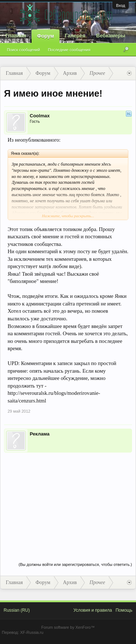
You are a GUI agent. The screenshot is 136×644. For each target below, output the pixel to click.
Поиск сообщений (23, 50)
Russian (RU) (17, 610)
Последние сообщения (69, 50)
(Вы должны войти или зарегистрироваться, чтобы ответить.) (75, 564)
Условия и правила (92, 610)
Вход (121, 5)
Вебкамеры (111, 36)
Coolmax (40, 116)
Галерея (75, 36)
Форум (46, 36)
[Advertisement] (68, 500)
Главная (16, 36)
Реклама (40, 434)
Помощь (124, 610)
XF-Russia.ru (32, 632)
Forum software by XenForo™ (68, 627)
